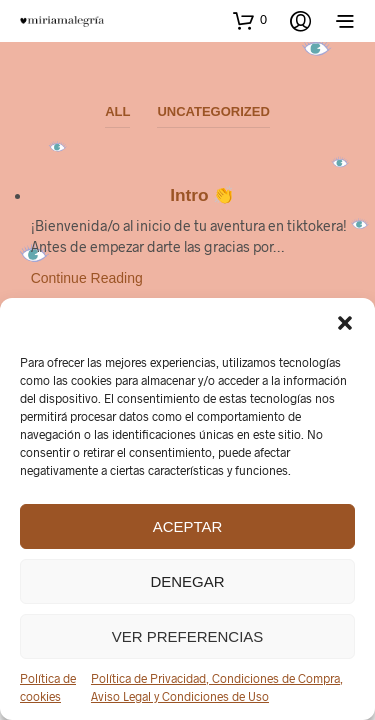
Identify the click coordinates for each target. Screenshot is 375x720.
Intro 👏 (202, 195)
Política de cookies (48, 687)
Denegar (187, 581)
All (117, 111)
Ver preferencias (188, 636)
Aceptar (188, 526)
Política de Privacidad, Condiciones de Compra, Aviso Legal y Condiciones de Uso (217, 687)
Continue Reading (87, 278)
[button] (345, 323)
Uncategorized (213, 111)
